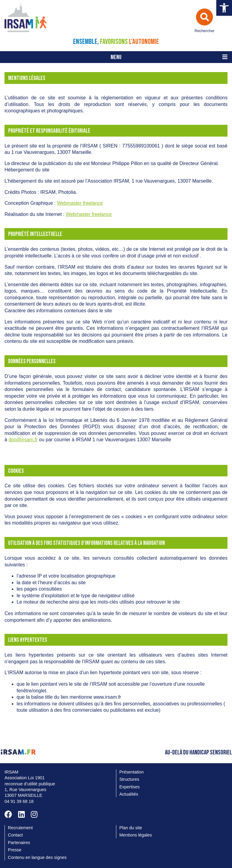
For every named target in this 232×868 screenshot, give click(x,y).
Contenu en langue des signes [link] (37, 857)
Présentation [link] (132, 772)
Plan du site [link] (131, 828)
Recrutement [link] (20, 828)
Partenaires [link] (19, 843)
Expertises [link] (129, 787)
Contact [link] (15, 835)
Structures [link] (129, 779)
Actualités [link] (129, 794)
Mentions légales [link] (136, 835)
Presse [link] (15, 850)
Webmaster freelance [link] (80, 203)
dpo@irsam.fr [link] (23, 440)
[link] (224, 8)
